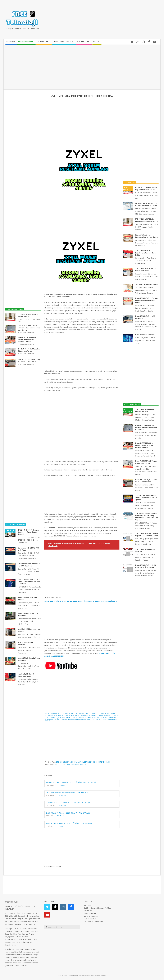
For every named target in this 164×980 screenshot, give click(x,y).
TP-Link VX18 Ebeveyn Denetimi (147, 285)
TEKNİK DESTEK (83, 714)
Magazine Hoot (90, 976)
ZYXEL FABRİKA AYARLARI (111, 715)
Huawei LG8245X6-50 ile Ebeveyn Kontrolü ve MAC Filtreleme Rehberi (27, 340)
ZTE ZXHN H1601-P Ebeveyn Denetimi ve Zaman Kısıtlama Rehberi (29, 532)
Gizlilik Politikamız (22, 966)
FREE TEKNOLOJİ (12, 902)
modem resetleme (68, 715)
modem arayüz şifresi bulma (107, 714)
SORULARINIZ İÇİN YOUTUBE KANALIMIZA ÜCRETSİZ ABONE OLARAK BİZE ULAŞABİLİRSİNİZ (81, 601)
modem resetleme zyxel (83, 715)
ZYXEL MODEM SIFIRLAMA (74, 719)
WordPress (103, 976)
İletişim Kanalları (90, 913)
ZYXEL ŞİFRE (105, 719)
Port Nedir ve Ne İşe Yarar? (145, 335)
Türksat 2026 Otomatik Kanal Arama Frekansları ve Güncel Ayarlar (146, 498)
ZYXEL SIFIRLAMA (96, 719)
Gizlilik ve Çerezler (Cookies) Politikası (97, 908)
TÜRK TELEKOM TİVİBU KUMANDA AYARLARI (70, 765)
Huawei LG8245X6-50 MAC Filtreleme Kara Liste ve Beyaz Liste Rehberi (29, 328)
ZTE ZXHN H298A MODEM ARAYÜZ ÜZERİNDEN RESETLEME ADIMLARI (83, 762)
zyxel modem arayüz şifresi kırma (89, 717)
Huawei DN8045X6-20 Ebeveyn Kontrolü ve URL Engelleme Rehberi (147, 300)
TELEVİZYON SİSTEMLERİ (10, 531)
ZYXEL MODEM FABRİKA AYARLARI (55, 719)
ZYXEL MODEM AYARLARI (109, 717)
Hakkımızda (88, 911)
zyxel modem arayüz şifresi (67, 717)
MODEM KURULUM (91, 916)
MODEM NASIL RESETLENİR (53, 715)
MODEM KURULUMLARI (27, 333)
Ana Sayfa (87, 905)
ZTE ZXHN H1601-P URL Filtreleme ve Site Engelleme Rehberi (146, 253)
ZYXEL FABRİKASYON (51, 717)
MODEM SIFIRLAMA (97, 715)
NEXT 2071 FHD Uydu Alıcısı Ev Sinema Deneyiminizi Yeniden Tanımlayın (29, 582)
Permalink (62, 785)
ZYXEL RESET (86, 719)
